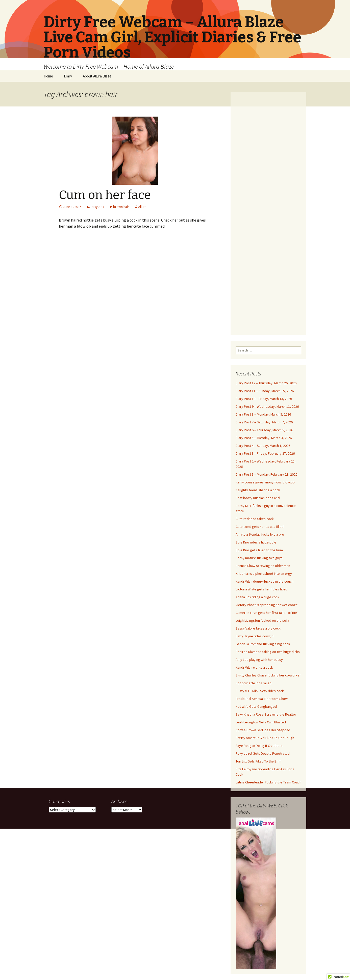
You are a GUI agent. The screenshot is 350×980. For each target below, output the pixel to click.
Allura (142, 207)
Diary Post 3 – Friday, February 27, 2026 (265, 453)
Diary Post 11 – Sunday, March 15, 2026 (265, 391)
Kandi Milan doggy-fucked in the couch (265, 581)
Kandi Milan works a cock (254, 667)
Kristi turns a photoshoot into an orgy (264, 574)
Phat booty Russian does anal (258, 498)
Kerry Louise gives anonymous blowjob (265, 482)
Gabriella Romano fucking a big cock (263, 644)
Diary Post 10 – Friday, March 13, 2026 (264, 399)
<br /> (268, 210)
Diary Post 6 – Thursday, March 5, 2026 (264, 430)
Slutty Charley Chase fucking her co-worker (268, 675)
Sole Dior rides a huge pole (256, 542)
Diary (68, 76)
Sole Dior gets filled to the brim (259, 550)
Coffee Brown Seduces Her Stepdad (263, 730)
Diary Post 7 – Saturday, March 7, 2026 (264, 422)
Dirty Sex (97, 207)
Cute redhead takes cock (255, 519)
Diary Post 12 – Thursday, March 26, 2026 (266, 383)
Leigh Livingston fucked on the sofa (262, 620)
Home (48, 76)
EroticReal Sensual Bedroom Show (262, 699)
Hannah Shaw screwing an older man (263, 566)
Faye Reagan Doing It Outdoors (259, 746)
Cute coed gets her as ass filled (260, 527)
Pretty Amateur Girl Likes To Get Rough (265, 738)
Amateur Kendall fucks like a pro (260, 534)
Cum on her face (105, 195)
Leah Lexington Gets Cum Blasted (261, 722)
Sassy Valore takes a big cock (258, 628)
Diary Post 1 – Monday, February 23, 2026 (266, 474)
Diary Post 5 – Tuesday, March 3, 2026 (264, 438)
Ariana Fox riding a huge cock (257, 597)
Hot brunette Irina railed (254, 683)
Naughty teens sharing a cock (258, 490)
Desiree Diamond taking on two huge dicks (268, 652)
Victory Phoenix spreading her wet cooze (267, 605)
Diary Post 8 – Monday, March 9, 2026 (263, 414)
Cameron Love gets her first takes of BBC (267, 613)
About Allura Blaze (97, 76)
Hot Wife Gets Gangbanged (256, 706)
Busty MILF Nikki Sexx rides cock (260, 691)
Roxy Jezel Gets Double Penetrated (263, 753)
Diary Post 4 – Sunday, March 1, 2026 (263, 446)
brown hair (121, 207)
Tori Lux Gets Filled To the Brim (258, 761)
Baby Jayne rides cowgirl (255, 636)
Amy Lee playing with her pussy (259, 660)
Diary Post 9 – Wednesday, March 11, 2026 (267, 406)
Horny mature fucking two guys (259, 558)
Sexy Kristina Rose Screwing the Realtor (266, 714)
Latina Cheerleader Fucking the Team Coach (268, 782)
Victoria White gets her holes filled (261, 589)
